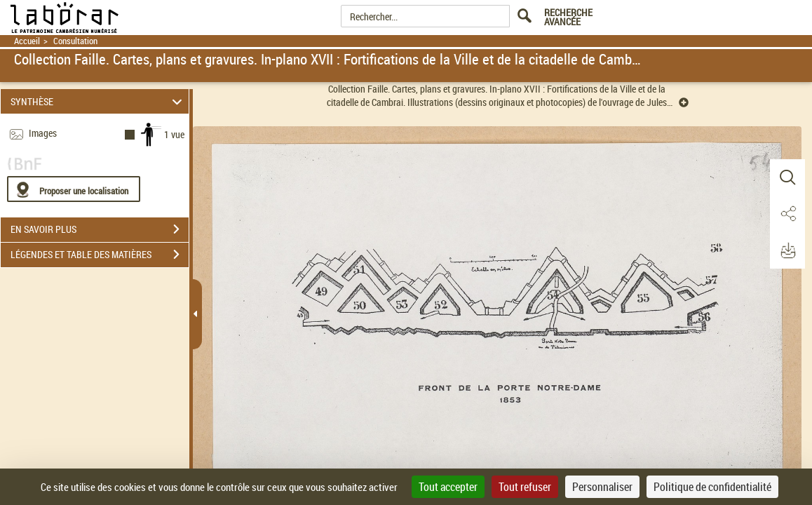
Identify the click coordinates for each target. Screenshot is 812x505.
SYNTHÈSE (98, 101)
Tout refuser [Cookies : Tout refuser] (525, 487)
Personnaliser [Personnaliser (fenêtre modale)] (602, 487)
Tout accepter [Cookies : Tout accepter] (448, 487)
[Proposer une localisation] (74, 189)
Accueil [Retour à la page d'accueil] (27, 41)
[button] (787, 177)
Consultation (75, 41)
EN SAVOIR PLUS (100, 229)
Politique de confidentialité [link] (712, 487)
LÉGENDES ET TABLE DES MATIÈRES (100, 255)
